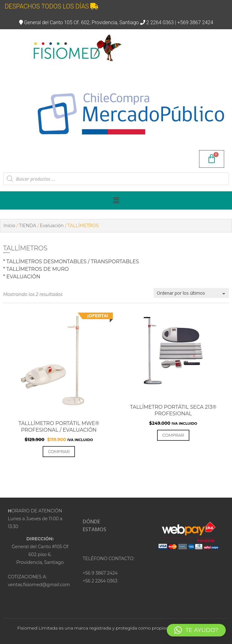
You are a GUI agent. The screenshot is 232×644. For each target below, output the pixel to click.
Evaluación (52, 226)
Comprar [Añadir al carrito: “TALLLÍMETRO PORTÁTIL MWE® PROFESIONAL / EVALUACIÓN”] (59, 451)
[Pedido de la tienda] (191, 293)
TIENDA (28, 226)
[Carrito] (212, 159)
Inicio (9, 226)
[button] (116, 200)
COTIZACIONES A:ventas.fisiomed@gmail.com (39, 581)
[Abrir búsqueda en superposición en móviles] (116, 179)
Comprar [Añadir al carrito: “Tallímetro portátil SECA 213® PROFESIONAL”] (173, 435)
